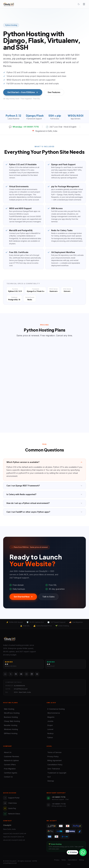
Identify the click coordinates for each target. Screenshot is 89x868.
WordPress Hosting (11, 713)
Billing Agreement (54, 760)
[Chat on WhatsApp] (83, 852)
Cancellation (73, 860)
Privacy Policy (53, 756)
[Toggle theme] (79, 4)
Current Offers (9, 765)
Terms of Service (54, 752)
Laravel (50, 729)
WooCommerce (53, 713)
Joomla (50, 721)
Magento (51, 717)
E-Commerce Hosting (56, 709)
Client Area (10, 803)
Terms (64, 860)
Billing (81, 860)
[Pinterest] (37, 674)
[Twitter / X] (11, 674)
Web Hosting (9, 709)
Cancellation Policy (54, 765)
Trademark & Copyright (56, 773)
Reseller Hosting (10, 725)
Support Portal (11, 798)
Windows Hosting (11, 729)
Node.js (50, 733)
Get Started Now (23, 597)
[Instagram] (26, 674)
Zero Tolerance (53, 769)
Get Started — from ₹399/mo (23, 92)
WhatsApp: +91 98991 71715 (24, 127)
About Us (7, 752)
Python (50, 738)
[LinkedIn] (32, 674)
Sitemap (50, 781)
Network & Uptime (11, 760)
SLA (49, 777)
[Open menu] (84, 4)
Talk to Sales (48, 597)
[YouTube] (21, 674)
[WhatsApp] (5, 674)
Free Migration (9, 769)
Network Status (12, 814)
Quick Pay (10, 808)
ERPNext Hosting (10, 733)
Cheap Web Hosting (12, 721)
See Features (54, 92)
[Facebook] (16, 674)
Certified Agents (10, 773)
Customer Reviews (11, 756)
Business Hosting (10, 717)
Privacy (57, 860)
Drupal (50, 725)
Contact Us (8, 777)
